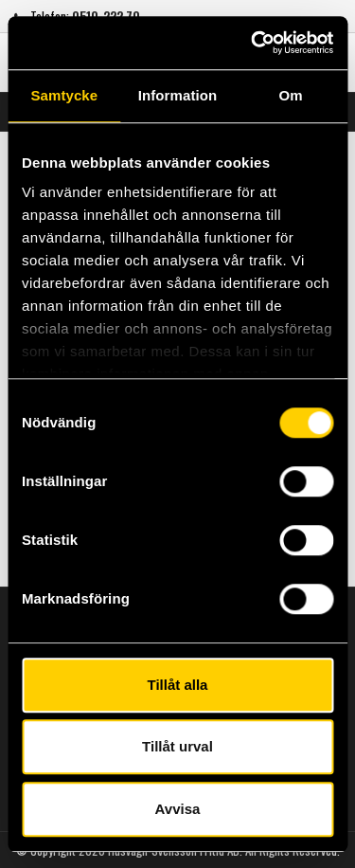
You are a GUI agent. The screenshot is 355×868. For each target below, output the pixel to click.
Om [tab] (291, 95)
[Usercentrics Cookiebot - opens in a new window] (253, 43)
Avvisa (178, 809)
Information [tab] (178, 95)
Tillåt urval (177, 746)
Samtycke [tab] (64, 95)
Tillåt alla (178, 685)
